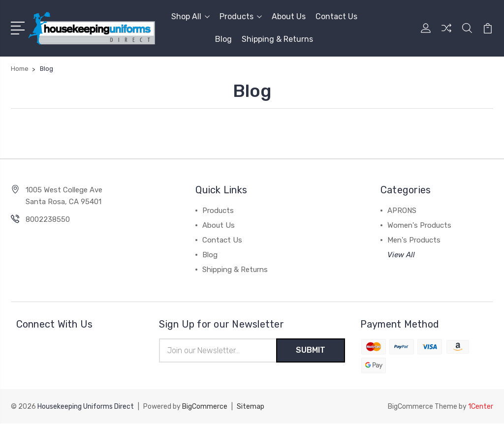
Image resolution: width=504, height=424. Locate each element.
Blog (223, 39)
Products (241, 16)
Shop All (190, 16)
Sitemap (251, 407)
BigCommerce (205, 407)
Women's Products (419, 225)
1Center (481, 407)
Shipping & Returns (277, 39)
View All (401, 255)
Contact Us (336, 16)
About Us (289, 16)
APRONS (402, 211)
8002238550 (48, 219)
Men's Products (414, 240)
